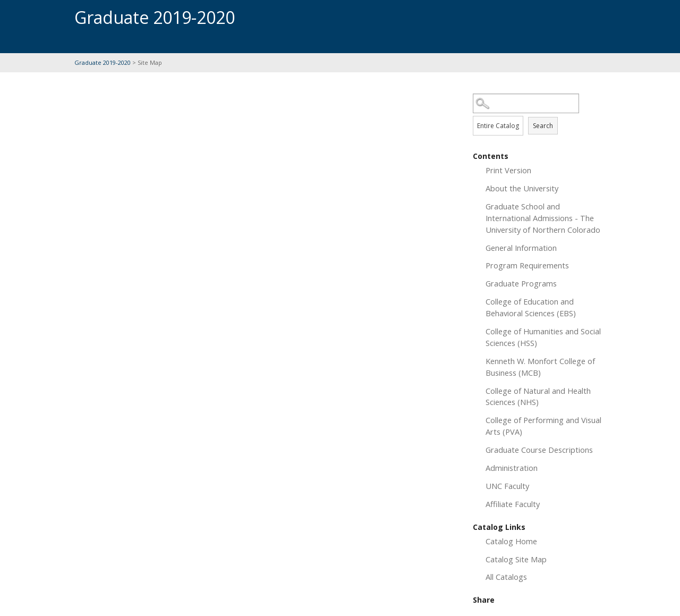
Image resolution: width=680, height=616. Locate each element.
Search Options (539, 113)
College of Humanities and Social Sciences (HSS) (543, 337)
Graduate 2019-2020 (103, 62)
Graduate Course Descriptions (539, 450)
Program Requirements (527, 265)
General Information (521, 248)
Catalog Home (511, 541)
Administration (512, 468)
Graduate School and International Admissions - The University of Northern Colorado (543, 218)
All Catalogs (506, 577)
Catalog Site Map (516, 559)
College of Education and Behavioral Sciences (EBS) (531, 307)
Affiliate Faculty (513, 504)
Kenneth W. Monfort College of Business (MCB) (540, 367)
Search (543, 126)
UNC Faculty (507, 486)
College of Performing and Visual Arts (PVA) (543, 426)
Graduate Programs (521, 283)
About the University (522, 188)
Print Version (508, 170)
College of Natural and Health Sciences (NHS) (538, 396)
